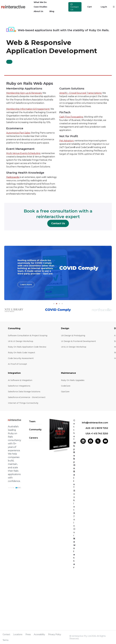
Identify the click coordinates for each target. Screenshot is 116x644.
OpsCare (65, 392)
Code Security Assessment (21, 358)
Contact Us (75, 7)
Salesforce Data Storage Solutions (24, 392)
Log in (104, 7)
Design (65, 328)
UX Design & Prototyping (73, 336)
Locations (18, 634)
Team (32, 421)
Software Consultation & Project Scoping (28, 336)
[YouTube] (105, 441)
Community (35, 430)
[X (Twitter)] (98, 441)
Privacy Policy (55, 634)
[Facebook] (91, 441)
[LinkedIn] (83, 441)
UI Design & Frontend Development (78, 341)
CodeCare (66, 386)
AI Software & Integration (20, 380)
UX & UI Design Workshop (21, 341)
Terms (6, 640)
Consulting (14, 328)
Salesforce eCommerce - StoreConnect (27, 397)
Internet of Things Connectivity (23, 403)
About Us (38, 11)
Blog (52, 11)
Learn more (26, 285)
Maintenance (68, 373)
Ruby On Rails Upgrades (73, 380)
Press (28, 634)
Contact (6, 634)
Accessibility (39, 634)
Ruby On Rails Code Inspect (22, 353)
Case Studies (40, 7)
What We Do (40, 2)
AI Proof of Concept (17, 364)
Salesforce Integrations (19, 386)
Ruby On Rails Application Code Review (27, 347)
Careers (34, 438)
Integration (14, 373)
